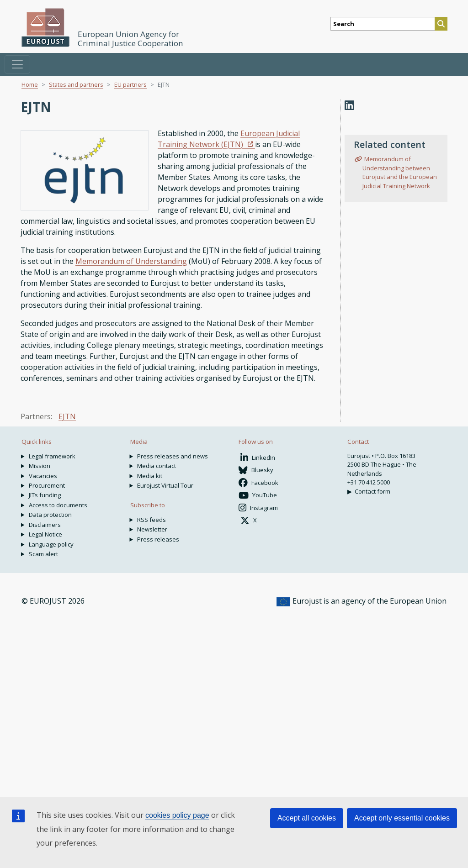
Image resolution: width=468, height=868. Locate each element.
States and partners (76, 84)
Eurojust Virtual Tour (165, 485)
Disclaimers (45, 525)
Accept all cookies (307, 818)
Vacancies (43, 476)
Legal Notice (45, 534)
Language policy (51, 544)
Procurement (47, 485)
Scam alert (43, 554)
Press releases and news (173, 456)
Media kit (150, 476)
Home (30, 84)
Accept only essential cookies (402, 818)
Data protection (50, 515)
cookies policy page (177, 815)
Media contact (157, 466)
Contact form (372, 491)
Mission (40, 466)
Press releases (158, 539)
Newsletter (152, 529)
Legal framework (52, 456)
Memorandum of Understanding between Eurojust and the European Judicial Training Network (400, 172)
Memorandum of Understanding (131, 261)
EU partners (130, 84)
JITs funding (45, 495)
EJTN (67, 416)
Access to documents (58, 505)
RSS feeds (152, 520)
